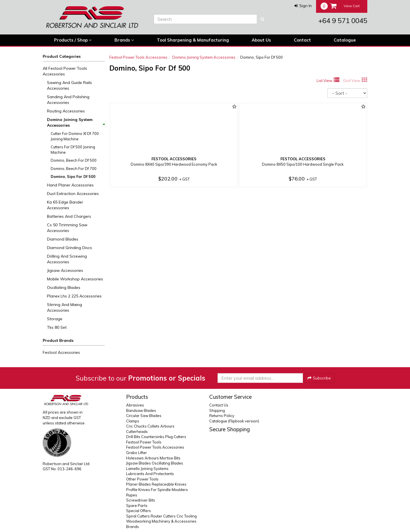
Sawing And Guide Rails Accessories (69, 85)
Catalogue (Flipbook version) (234, 421)
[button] (303, 6)
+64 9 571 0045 (343, 20)
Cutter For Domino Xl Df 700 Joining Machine (75, 136)
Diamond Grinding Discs (69, 248)
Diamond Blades (63, 239)
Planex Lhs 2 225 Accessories (74, 296)
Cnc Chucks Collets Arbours (150, 426)
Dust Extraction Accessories (73, 194)
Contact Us (219, 405)
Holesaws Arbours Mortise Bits (153, 458)
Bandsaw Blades (141, 410)
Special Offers (139, 511)
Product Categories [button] (62, 56)
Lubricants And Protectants (150, 474)
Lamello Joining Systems (147, 469)
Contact (302, 40)
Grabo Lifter (137, 453)
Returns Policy (222, 416)
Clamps (133, 421)
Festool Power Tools (144, 442)
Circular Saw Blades (144, 416)
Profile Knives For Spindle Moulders (157, 490)
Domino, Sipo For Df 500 (73, 176)
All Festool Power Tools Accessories (65, 71)
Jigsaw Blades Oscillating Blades (155, 463)
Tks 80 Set (57, 327)
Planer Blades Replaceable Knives (156, 484)
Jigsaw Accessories (65, 270)
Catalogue (345, 40)
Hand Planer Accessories (70, 185)
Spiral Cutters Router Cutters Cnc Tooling (161, 516)
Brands (124, 40)
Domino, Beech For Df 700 (74, 169)
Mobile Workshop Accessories (75, 279)
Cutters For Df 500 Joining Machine (73, 150)
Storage (55, 319)
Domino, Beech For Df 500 (74, 160)
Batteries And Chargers (69, 216)
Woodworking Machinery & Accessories (161, 521)
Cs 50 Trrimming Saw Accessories (67, 228)
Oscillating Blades (64, 287)
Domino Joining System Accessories (76, 122)
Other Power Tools (142, 479)
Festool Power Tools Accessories (138, 57)
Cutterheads (137, 432)
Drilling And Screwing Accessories (67, 259)
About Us (261, 40)
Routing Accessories (66, 111)
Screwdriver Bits (141, 500)
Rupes (132, 495)
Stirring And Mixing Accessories (64, 307)
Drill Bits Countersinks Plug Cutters (156, 437)
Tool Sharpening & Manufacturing (193, 40)
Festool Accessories (61, 352)
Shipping (217, 410)
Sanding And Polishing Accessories (68, 100)
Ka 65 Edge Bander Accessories (65, 205)
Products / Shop (73, 40)
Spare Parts (137, 506)
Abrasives (135, 405)
